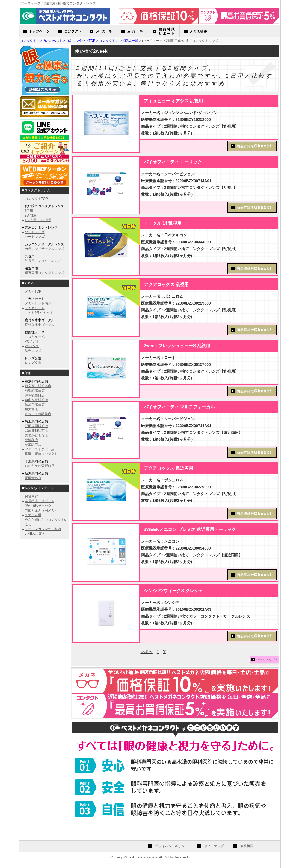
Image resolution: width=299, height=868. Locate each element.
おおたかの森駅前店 (40, 466)
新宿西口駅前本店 (38, 386)
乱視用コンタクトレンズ (43, 261)
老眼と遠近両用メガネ (41, 510)
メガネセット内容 (38, 303)
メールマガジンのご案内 (43, 529)
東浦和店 (31, 440)
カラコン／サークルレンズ (45, 249)
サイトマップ (214, 846)
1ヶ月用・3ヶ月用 (38, 220)
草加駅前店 (33, 445)
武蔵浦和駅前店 (36, 431)
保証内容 (31, 496)
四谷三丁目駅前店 (38, 414)
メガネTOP (33, 291)
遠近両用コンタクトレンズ (45, 273)
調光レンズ (33, 351)
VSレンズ (32, 346)
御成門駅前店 (35, 405)
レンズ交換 (33, 363)
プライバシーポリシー (171, 846)
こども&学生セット (39, 313)
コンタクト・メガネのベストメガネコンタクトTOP (58, 41)
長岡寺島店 (33, 478)
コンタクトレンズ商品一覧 (119, 41)
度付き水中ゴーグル (40, 325)
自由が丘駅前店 (36, 400)
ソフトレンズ (35, 232)
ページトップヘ (267, 659)
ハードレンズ (35, 237)
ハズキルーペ (35, 337)
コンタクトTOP (36, 199)
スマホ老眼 (33, 515)
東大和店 (31, 409)
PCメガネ (32, 341)
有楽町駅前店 (35, 391)
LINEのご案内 (35, 534)
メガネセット (35, 308)
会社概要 (247, 846)
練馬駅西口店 (35, 395)
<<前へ (147, 652)
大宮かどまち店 (36, 435)
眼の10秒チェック (38, 506)
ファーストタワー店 (40, 449)
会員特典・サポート (40, 501)
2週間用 (31, 215)
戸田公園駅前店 (36, 426)
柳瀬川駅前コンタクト (41, 454)
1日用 (29, 211)
